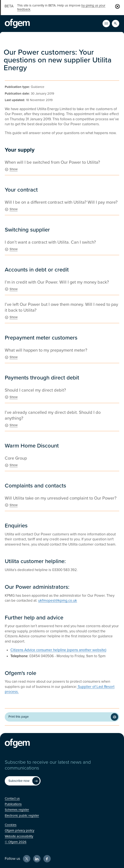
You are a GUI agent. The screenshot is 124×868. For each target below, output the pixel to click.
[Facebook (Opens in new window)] (47, 859)
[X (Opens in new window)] (27, 859)
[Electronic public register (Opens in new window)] (22, 816)
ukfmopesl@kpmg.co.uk (58, 601)
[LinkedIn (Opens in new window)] (37, 859)
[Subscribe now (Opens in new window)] (23, 781)
